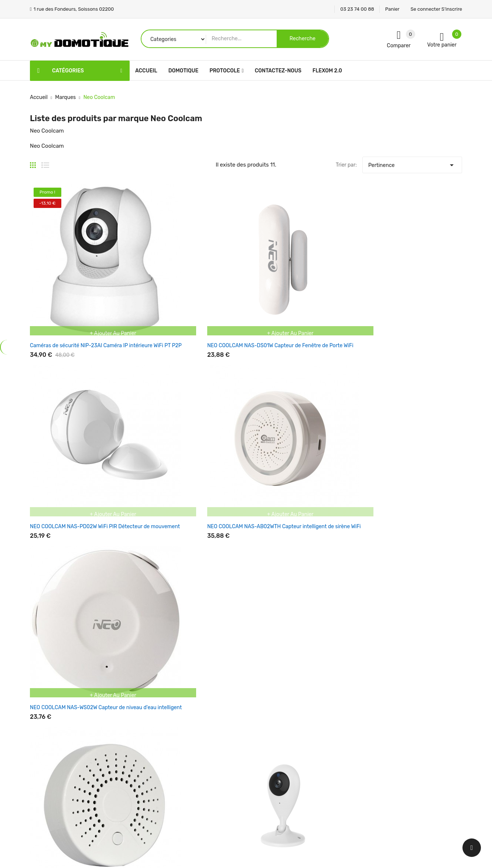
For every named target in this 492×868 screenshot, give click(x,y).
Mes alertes (339, 773)
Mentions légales (272, 721)
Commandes (341, 734)
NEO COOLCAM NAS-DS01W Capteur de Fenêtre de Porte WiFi (153, 279)
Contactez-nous (271, 785)
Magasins (263, 811)
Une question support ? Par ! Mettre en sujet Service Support (421, 600)
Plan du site (266, 798)
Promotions (192, 708)
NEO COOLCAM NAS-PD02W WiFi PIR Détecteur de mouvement (241, 279)
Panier (392, 9)
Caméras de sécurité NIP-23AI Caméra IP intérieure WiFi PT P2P (66, 279)
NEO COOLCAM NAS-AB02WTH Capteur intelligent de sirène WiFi (333, 279)
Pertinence (412, 163)
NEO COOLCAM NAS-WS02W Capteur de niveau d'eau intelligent (418, 279)
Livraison (262, 708)
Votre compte (345, 693)
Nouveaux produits (200, 721)
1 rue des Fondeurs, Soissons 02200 (73, 750)
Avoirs (333, 747)
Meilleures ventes (199, 734)
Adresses (336, 760)
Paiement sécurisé (274, 773)
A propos (262, 760)
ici (397, 600)
